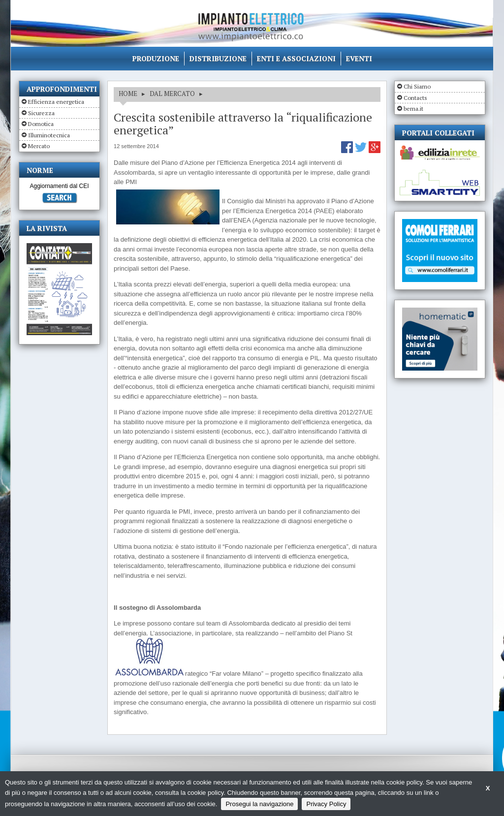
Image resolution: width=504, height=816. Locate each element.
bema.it (413, 109)
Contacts (415, 98)
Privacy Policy (326, 804)
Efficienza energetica (56, 102)
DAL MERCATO (172, 94)
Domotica (41, 124)
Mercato (39, 146)
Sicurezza (41, 113)
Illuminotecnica (49, 135)
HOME (128, 94)
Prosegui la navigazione (259, 804)
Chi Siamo (417, 86)
